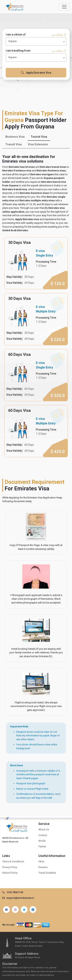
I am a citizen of (36, 35)
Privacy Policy (10, 867)
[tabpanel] (36, 347)
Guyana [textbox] (12, 41)
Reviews (43, 867)
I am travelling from (36, 51)
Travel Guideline (47, 873)
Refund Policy (10, 873)
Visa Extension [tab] (38, 144)
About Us (44, 829)
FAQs (41, 861)
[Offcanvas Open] (64, 7)
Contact (43, 835)
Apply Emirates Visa (36, 73)
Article (42, 841)
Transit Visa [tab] (14, 144)
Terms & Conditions (13, 861)
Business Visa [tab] (15, 137)
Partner (42, 846)
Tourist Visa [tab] (39, 137)
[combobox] (36, 41)
